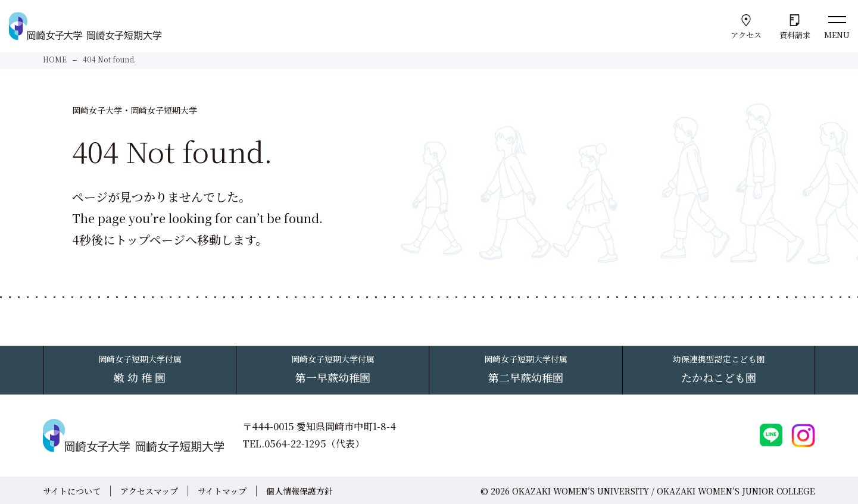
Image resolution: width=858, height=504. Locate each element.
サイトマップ (222, 490)
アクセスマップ (149, 490)
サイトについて (72, 490)
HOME (55, 59)
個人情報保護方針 (299, 490)
